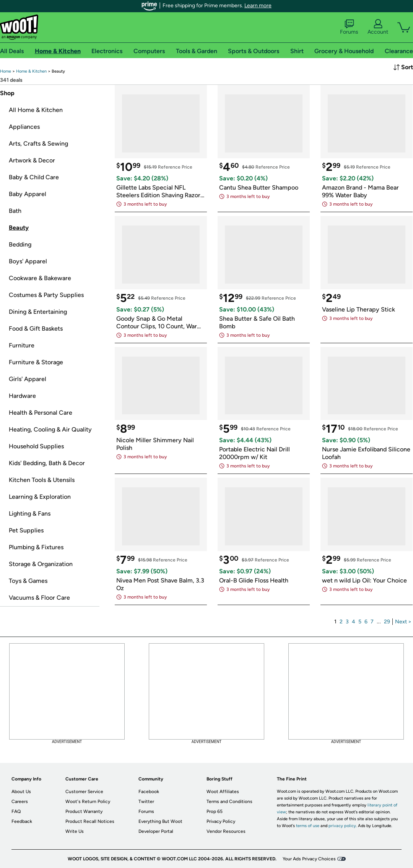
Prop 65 (215, 811)
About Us (21, 792)
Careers (20, 801)
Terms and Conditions (229, 801)
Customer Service (84, 792)
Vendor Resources (226, 831)
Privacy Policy (221, 821)
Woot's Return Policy (88, 801)
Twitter (146, 801)
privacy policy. (343, 826)
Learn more (258, 6)
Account (378, 27)
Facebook (149, 792)
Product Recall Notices (90, 821)
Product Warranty (84, 811)
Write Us (75, 831)
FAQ (16, 811)
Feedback (22, 821)
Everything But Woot (160, 821)
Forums (349, 27)
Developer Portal (156, 831)
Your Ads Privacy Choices (309, 859)
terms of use (308, 826)
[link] (6, 71)
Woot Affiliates (223, 792)
